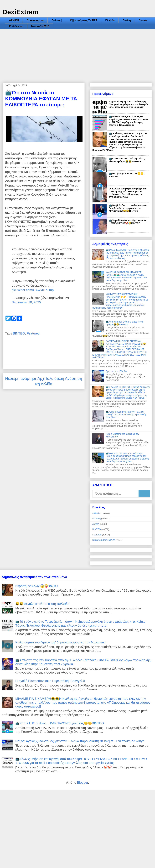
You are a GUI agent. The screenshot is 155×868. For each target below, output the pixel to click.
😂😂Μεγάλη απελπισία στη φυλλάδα (42, 604)
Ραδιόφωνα (16, 26)
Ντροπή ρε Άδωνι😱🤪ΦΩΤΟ (37, 586)
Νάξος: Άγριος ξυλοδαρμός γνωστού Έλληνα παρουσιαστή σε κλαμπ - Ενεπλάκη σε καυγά (80, 741)
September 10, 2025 (26, 302)
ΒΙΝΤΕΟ (19, 333)
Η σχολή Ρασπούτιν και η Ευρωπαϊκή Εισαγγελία (50, 681)
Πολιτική (57, 20)
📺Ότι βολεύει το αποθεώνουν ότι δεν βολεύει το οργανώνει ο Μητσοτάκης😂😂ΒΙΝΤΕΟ (128, 208)
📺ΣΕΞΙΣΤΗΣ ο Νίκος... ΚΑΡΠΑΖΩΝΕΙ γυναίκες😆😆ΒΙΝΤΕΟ (60, 723)
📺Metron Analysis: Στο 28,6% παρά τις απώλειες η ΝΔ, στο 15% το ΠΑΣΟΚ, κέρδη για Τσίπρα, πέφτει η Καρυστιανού (128, 121)
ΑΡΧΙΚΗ (14, 20)
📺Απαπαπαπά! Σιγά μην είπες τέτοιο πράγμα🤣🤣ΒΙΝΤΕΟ (127, 160)
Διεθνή (127, 20)
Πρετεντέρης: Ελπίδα (116, 371)
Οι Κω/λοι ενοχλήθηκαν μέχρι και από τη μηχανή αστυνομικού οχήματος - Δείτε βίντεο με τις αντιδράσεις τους (128, 193)
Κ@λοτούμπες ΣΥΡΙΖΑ (84, 20)
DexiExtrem (20, 12)
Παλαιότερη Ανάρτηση (63, 378)
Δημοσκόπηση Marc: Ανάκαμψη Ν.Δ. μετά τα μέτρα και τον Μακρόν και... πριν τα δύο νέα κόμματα (129, 104)
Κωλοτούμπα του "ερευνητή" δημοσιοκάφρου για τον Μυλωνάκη (61, 642)
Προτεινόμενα (35, 20)
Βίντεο (143, 20)
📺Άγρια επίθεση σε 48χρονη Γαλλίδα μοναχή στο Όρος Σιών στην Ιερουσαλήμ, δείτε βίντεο (126, 414)
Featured (33, 333)
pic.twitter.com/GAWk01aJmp (33, 290)
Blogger (83, 783)
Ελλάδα (110, 20)
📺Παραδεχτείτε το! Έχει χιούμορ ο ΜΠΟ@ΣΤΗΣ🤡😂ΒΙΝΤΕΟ (128, 222)
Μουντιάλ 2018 (40, 26)
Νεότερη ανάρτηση (21, 378)
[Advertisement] (77, 54)
